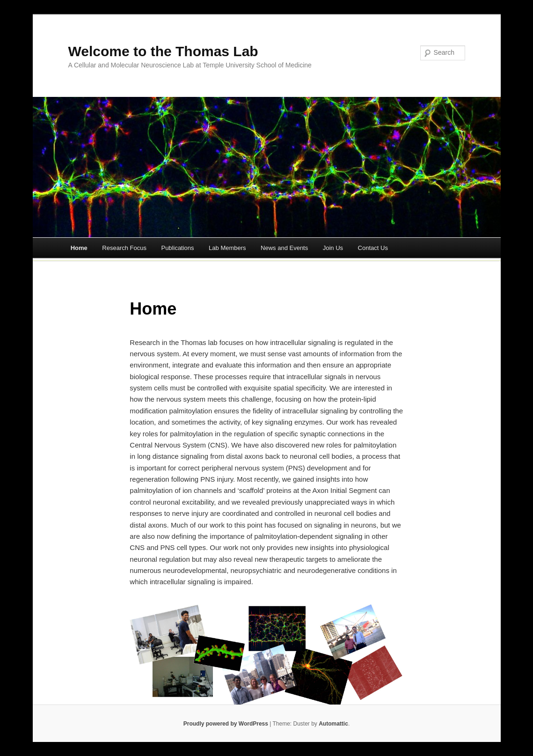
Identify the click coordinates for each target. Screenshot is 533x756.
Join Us (333, 248)
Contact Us (373, 248)
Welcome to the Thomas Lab (163, 51)
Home (79, 248)
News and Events (284, 248)
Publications (177, 248)
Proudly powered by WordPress (226, 724)
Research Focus (124, 248)
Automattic (333, 724)
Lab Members (227, 248)
